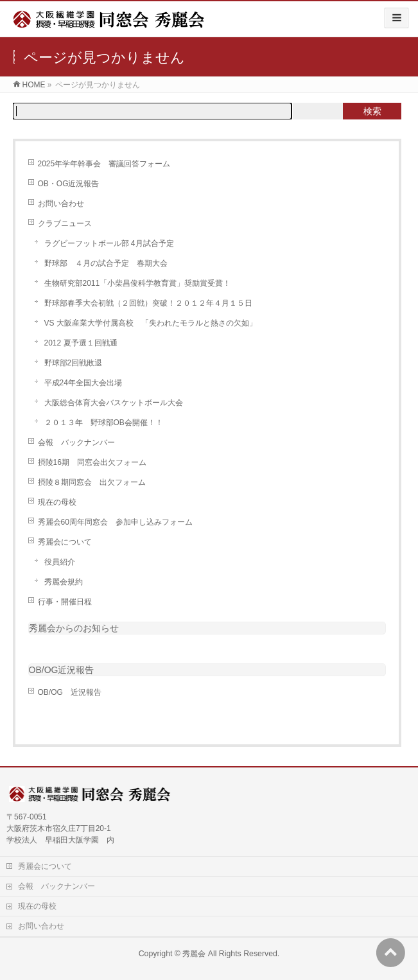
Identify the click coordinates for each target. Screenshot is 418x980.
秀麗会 (194, 954)
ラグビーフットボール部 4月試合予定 (109, 243)
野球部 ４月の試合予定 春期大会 (106, 263)
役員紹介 (60, 562)
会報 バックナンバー (76, 442)
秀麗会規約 (64, 582)
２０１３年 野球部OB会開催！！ (104, 423)
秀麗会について (65, 542)
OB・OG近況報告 (69, 184)
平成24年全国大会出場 (83, 383)
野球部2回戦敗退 (74, 363)
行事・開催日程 (65, 602)
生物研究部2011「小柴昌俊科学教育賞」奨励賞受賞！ (138, 283)
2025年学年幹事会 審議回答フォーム (104, 164)
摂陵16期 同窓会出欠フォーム (92, 462)
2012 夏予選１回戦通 (81, 343)
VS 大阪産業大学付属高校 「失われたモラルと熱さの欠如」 (151, 323)
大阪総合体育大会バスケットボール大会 (114, 403)
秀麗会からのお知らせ (74, 628)
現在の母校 (57, 502)
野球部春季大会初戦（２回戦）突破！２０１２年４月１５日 (148, 303)
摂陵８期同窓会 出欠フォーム (92, 482)
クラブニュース (65, 223)
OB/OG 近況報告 (70, 692)
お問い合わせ (61, 204)
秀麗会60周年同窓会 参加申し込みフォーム (115, 522)
